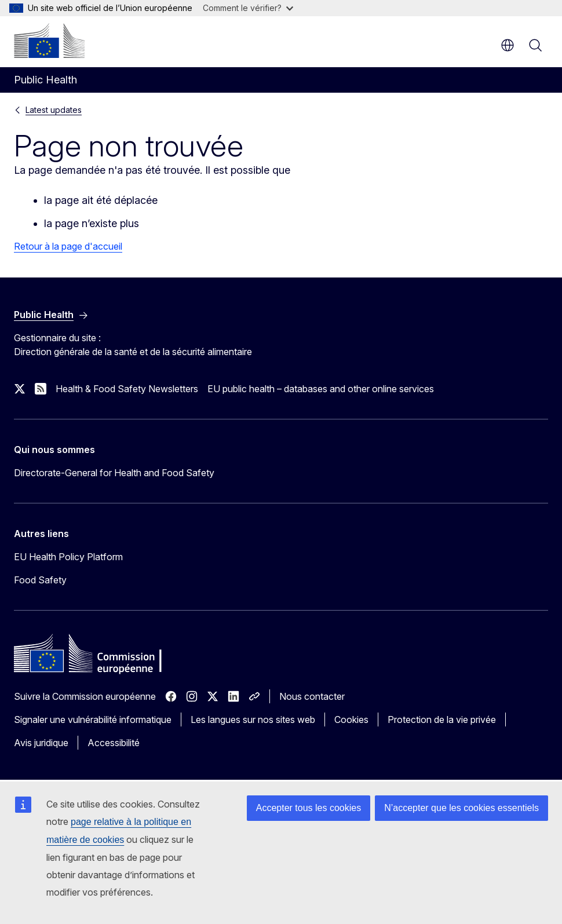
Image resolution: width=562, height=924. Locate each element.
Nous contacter (312, 696)
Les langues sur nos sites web (253, 720)
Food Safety (40, 580)
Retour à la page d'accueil (68, 246)
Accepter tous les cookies (309, 808)
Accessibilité (114, 743)
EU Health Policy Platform (68, 557)
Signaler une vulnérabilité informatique (93, 720)
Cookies (351, 720)
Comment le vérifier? (248, 8)
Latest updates (54, 110)
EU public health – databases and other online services (321, 389)
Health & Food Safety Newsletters (127, 389)
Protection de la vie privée (442, 720)
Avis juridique (41, 743)
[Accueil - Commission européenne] (49, 41)
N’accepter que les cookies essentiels (461, 808)
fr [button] (508, 45)
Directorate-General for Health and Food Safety (114, 473)
